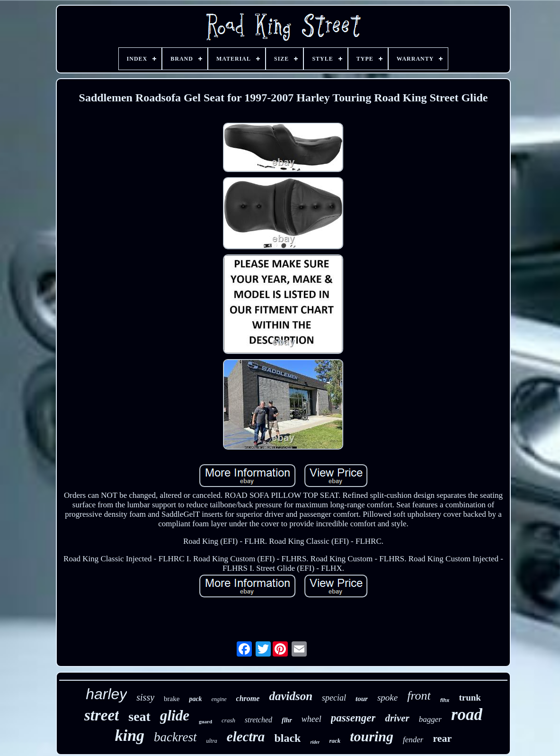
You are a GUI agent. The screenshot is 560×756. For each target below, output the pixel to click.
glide (175, 715)
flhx (445, 700)
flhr (287, 720)
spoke (387, 697)
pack (195, 699)
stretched (258, 720)
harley (106, 694)
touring (372, 736)
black (287, 738)
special (334, 698)
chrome (248, 698)
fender (413, 740)
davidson (291, 696)
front (419, 696)
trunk (470, 697)
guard (205, 721)
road (467, 715)
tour (362, 699)
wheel (311, 719)
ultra (212, 741)
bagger (430, 719)
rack (335, 741)
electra (246, 737)
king (130, 735)
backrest (175, 737)
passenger (353, 718)
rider (315, 742)
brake (172, 699)
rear (442, 738)
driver (397, 718)
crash (228, 720)
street (102, 715)
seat (139, 716)
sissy (145, 697)
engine (219, 699)
